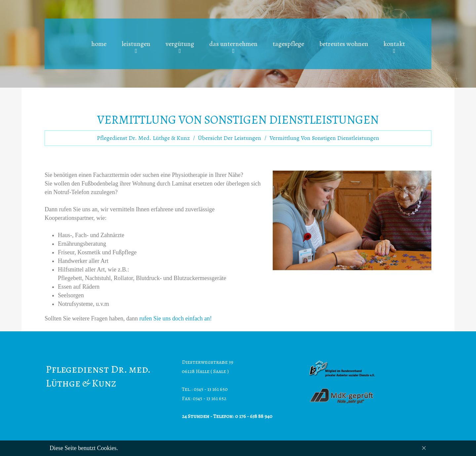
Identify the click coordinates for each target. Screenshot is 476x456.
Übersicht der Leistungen (230, 138)
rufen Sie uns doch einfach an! (175, 318)
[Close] (424, 448)
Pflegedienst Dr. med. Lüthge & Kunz (143, 138)
